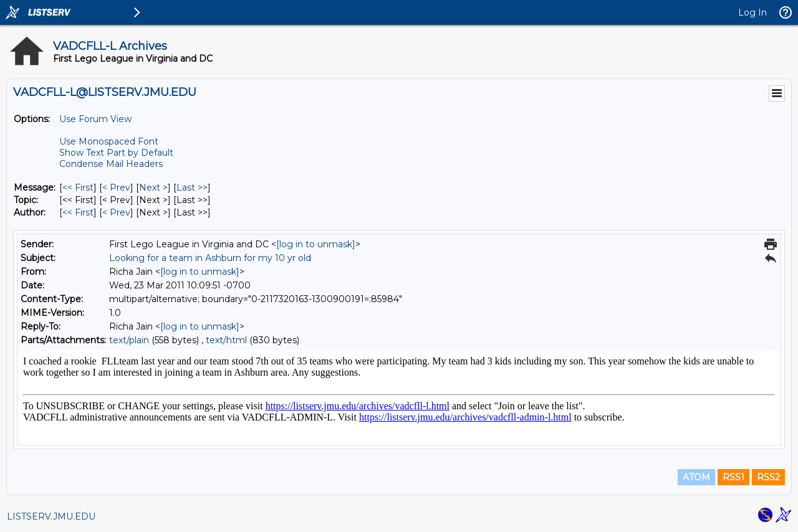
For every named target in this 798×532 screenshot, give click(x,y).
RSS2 (768, 477)
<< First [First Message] (78, 188)
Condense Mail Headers (111, 164)
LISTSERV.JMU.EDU (51, 516)
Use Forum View (95, 119)
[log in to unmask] (316, 244)
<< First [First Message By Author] (78, 212)
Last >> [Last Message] (192, 188)
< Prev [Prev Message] (116, 188)
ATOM (696, 477)
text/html (226, 340)
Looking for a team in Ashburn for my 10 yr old (210, 258)
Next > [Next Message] (153, 188)
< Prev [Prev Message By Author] (116, 212)
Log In (752, 12)
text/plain (129, 340)
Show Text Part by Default (116, 153)
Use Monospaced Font (109, 141)
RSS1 (733, 477)
